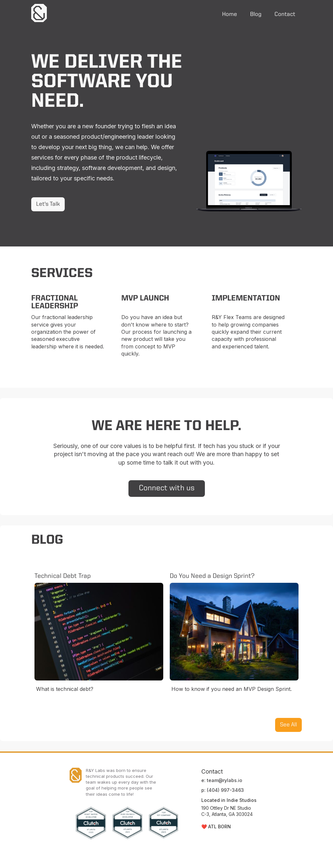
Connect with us (167, 488)
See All (288, 725)
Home (230, 14)
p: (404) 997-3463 (223, 790)
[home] (39, 13)
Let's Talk (48, 204)
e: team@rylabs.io (222, 780)
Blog (256, 14)
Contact (285, 14)
